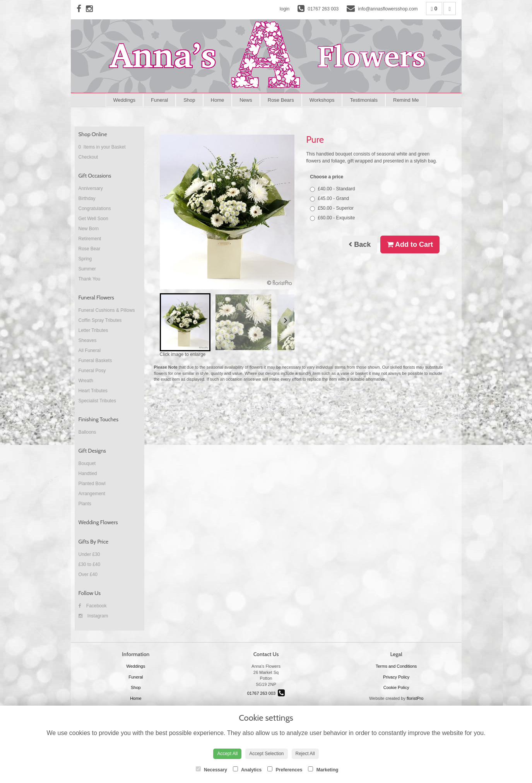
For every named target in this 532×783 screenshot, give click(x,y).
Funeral (159, 100)
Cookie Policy (396, 687)
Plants (85, 504)
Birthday (87, 198)
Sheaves (88, 340)
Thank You (90, 279)
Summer (87, 269)
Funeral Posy (92, 371)
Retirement (90, 239)
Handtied (88, 474)
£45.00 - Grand (329, 199)
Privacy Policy (396, 677)
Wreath (86, 381)
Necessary (211, 769)
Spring (85, 259)
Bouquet (87, 463)
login (285, 9)
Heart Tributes (93, 391)
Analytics (247, 769)
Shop (189, 100)
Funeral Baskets (95, 361)
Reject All (305, 754)
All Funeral (90, 350)
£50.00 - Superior (332, 208)
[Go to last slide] (169, 320)
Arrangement (92, 494)
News (246, 100)
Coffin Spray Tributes (100, 320)
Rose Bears (281, 100)
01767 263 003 (266, 693)
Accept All (227, 754)
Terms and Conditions (396, 666)
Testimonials (364, 100)
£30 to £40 (90, 564)
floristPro (415, 698)
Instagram (93, 616)
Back (360, 244)
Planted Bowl (92, 484)
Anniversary (91, 188)
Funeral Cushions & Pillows (107, 310)
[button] (185, 322)
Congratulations (95, 209)
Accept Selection (266, 754)
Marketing (323, 769)
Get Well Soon (93, 219)
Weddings (125, 100)
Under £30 (89, 554)
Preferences (285, 769)
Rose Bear (90, 249)
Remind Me (406, 100)
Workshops (322, 100)
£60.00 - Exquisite (332, 218)
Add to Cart (410, 244)
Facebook (93, 606)
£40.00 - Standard (332, 189)
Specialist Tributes (97, 401)
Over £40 (88, 574)
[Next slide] (285, 320)
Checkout (88, 157)
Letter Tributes (93, 330)
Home (218, 100)
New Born (89, 229)
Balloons (87, 432)
